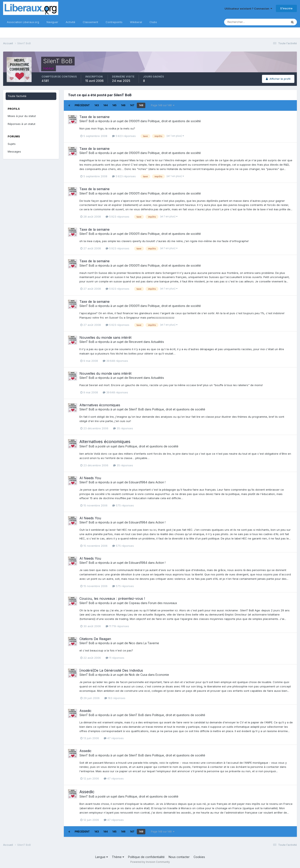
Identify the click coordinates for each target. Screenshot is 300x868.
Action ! (160, 482)
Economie (162, 675)
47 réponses (114, 738)
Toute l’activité (17, 96)
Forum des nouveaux (163, 603)
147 (132, 105)
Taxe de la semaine (94, 117)
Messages (14, 151)
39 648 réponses (115, 361)
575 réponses (123, 505)
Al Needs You (90, 478)
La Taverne (151, 643)
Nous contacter (179, 857)
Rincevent (136, 342)
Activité (70, 22)
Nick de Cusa (138, 675)
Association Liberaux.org (23, 22)
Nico (132, 643)
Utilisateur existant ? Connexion (248, 9)
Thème (118, 857)
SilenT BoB (87, 121)
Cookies (199, 857)
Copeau (134, 603)
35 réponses (123, 428)
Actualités (157, 342)
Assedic (85, 711)
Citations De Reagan (95, 639)
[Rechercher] (242, 22)
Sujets (12, 144)
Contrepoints (114, 22)
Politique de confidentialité (146, 857)
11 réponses (115, 658)
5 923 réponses (124, 136)
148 (141, 105)
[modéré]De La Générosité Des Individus (111, 670)
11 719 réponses (117, 626)
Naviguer (52, 22)
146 (123, 105)
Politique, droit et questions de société (174, 121)
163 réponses (115, 698)
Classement (90, 22)
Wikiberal (136, 22)
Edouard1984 (138, 482)
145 (114, 105)
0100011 (134, 121)
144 (106, 105)
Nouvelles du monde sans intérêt (105, 337)
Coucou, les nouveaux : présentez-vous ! (112, 598)
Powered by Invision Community (150, 862)
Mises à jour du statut (22, 116)
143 (97, 105)
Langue (102, 857)
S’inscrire (286, 8)
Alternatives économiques (100, 405)
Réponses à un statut (22, 124)
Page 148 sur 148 (163, 105)
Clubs (153, 22)
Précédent (82, 105)
